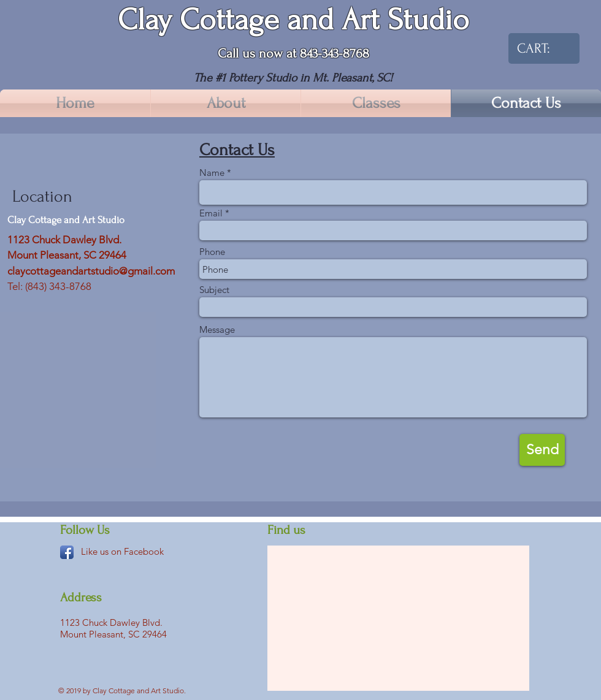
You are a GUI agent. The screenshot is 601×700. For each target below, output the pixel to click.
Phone (212, 252)
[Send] (542, 450)
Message (217, 329)
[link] (538, 48)
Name (212, 173)
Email (211, 213)
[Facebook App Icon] (67, 552)
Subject (214, 290)
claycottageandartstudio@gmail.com (91, 271)
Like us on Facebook (122, 551)
